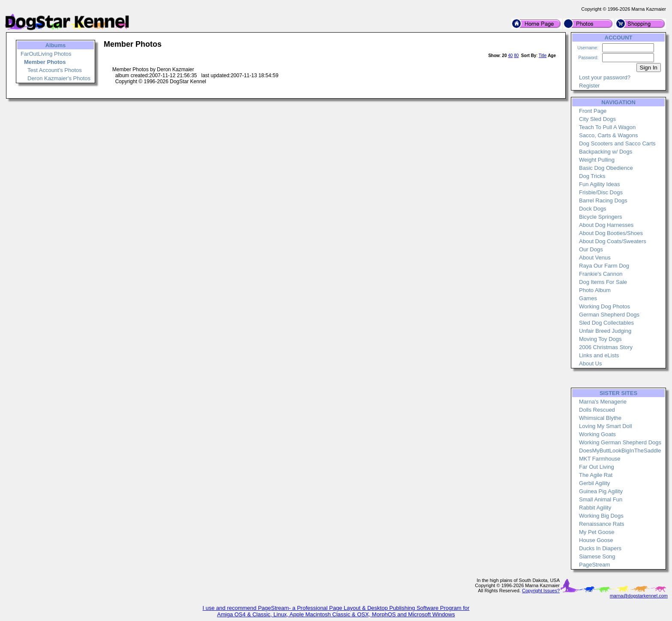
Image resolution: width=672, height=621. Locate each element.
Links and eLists (599, 355)
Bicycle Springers (600, 217)
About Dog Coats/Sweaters (613, 241)
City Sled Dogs (597, 119)
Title (543, 56)
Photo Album (595, 290)
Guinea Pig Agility (601, 491)
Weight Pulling (597, 160)
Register (589, 86)
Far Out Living (597, 467)
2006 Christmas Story (606, 347)
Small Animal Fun (601, 499)
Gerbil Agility (594, 483)
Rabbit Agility (595, 508)
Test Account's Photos (55, 70)
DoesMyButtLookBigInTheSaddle (620, 451)
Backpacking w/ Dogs (606, 152)
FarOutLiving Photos (46, 54)
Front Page (593, 111)
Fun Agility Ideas (599, 184)
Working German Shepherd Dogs (620, 442)
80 (516, 56)
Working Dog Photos (604, 306)
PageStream (594, 565)
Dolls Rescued (597, 410)
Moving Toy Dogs (600, 339)
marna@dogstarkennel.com (639, 596)
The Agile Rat (596, 475)
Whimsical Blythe (600, 418)
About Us (590, 363)
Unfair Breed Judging (605, 331)
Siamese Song (597, 556)
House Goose (596, 540)
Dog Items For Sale (603, 282)
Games (588, 298)
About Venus (595, 258)
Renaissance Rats (602, 524)
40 (510, 56)
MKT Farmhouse (600, 459)
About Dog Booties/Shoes (611, 233)
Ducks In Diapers (600, 548)
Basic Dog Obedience (606, 168)
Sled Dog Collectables (606, 323)
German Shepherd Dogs (609, 315)
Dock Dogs (593, 209)
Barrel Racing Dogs (603, 200)
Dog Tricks (592, 176)
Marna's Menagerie (603, 402)
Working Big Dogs (601, 516)
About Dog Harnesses (606, 225)
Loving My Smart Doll (606, 426)
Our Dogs (591, 249)
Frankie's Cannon (601, 274)
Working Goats (597, 434)
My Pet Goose (597, 532)
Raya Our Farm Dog (604, 266)
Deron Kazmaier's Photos (59, 78)
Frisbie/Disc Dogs (601, 192)
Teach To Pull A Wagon (607, 127)
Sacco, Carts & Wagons (609, 135)
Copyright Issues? (541, 591)
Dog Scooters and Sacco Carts (617, 143)
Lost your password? (605, 77)
